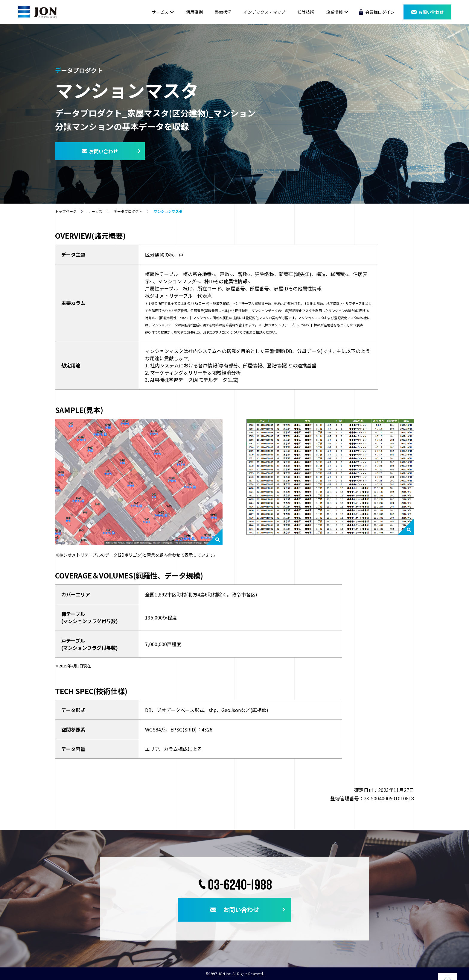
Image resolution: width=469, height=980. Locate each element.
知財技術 (306, 12)
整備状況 (223, 12)
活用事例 (194, 12)
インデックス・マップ (264, 12)
